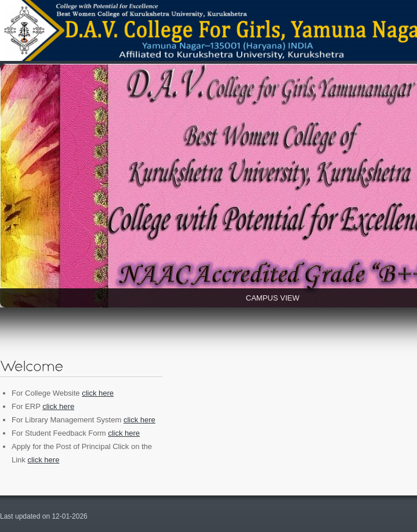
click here (98, 393)
